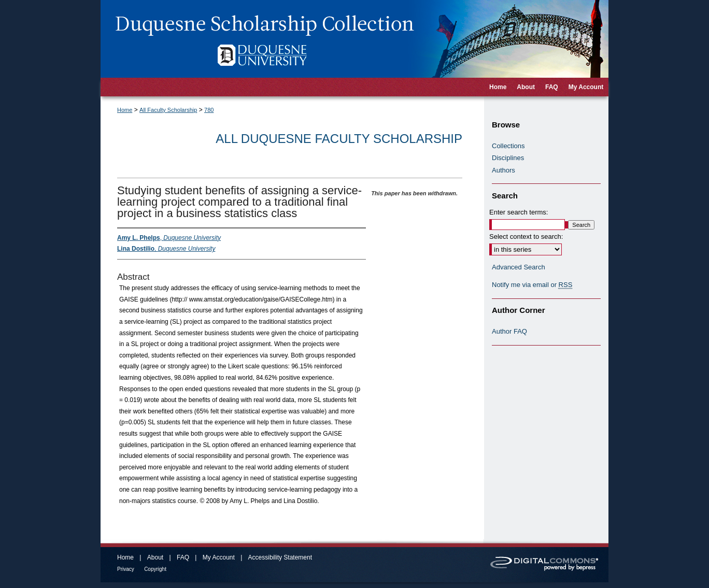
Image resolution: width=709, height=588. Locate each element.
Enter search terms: (519, 212)
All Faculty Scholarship (168, 110)
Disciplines (508, 158)
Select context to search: (526, 236)
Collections (508, 146)
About (155, 557)
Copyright (155, 569)
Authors (504, 170)
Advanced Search (519, 267)
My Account (219, 557)
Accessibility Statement (280, 557)
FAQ (183, 557)
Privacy (126, 569)
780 (209, 110)
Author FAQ (509, 331)
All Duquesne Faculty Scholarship (339, 139)
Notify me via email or (532, 285)
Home (125, 110)
